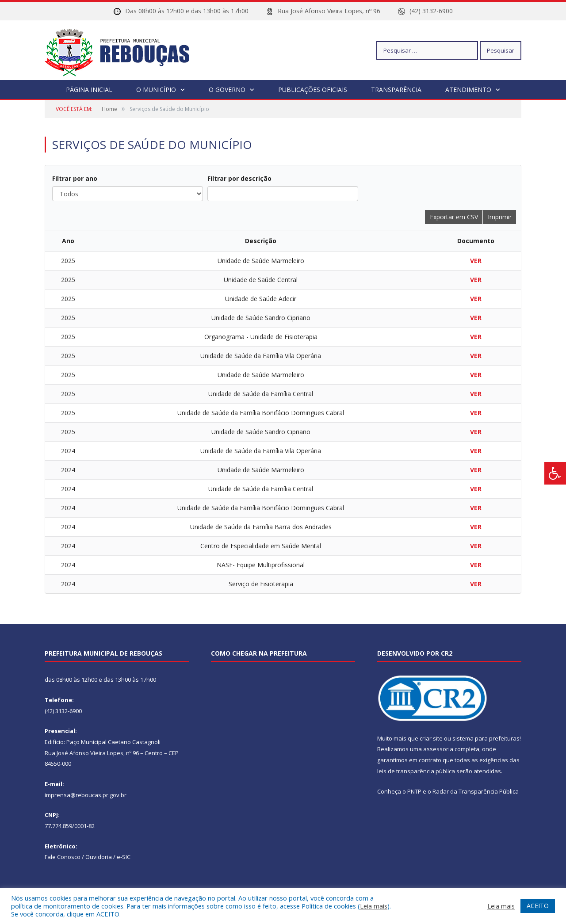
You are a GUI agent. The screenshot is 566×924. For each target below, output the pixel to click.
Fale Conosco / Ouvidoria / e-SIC (88, 857)
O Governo (227, 90)
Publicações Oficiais (313, 90)
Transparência (396, 90)
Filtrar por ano (75, 178)
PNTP (414, 791)
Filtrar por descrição (239, 178)
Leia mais (374, 906)
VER (476, 261)
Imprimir (500, 217)
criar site (431, 738)
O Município (156, 90)
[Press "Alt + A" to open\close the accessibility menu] (555, 473)
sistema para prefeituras (486, 738)
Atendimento (468, 90)
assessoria (438, 749)
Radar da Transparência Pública (476, 791)
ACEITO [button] (538, 906)
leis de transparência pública (416, 771)
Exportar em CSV (454, 217)
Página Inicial (89, 90)
